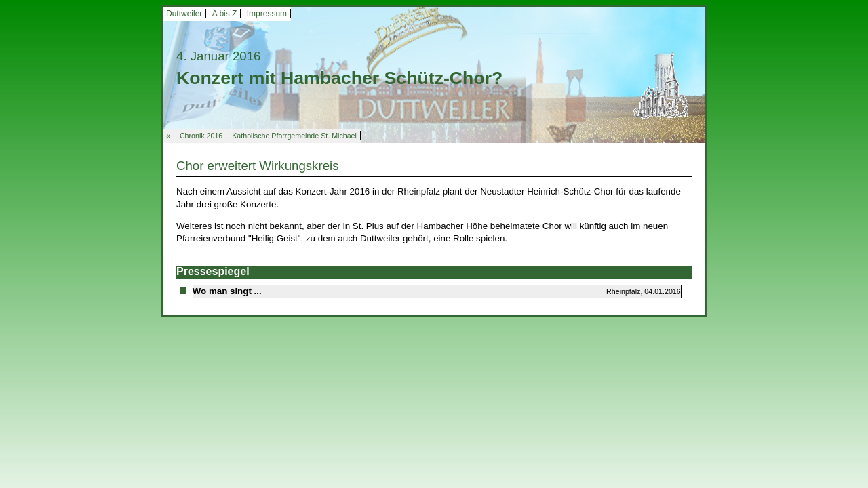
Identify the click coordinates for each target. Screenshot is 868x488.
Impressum (267, 14)
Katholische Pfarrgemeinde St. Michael (294, 136)
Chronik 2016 (201, 136)
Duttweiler (184, 14)
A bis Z (225, 14)
